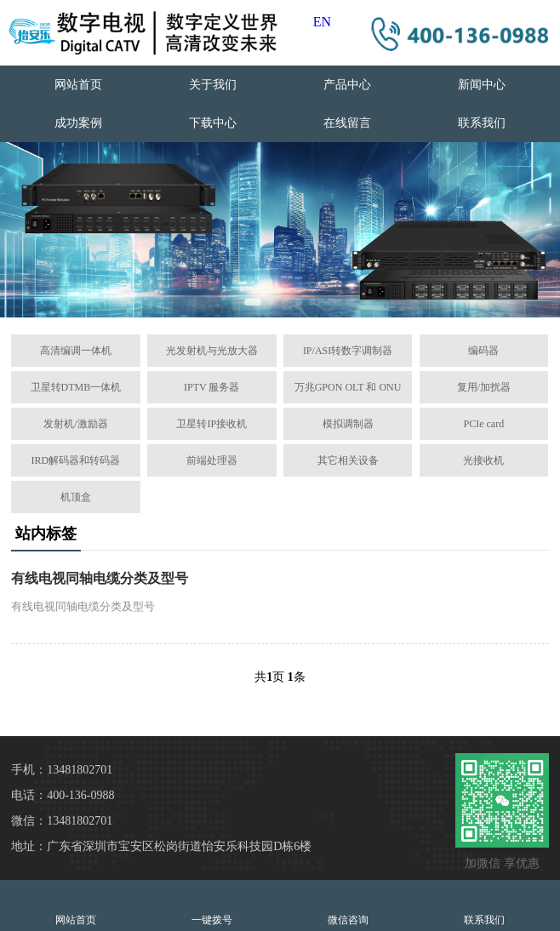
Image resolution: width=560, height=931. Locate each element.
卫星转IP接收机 (211, 424)
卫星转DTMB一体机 (76, 387)
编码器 (483, 351)
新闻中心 (482, 85)
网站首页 (78, 85)
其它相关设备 (348, 460)
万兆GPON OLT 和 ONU (348, 387)
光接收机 (483, 460)
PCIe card (484, 424)
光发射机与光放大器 (212, 351)
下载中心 (213, 123)
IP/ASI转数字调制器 (348, 351)
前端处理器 (212, 460)
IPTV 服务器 (211, 387)
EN (322, 22)
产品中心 (347, 85)
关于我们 (213, 85)
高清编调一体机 (76, 351)
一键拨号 (212, 905)
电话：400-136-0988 (63, 795)
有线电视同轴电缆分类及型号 (100, 578)
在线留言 (347, 123)
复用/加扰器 (484, 387)
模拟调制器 (348, 424)
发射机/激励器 (75, 424)
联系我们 (482, 123)
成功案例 (78, 123)
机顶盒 (76, 497)
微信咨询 (348, 905)
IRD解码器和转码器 (76, 460)
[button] (253, 302)
